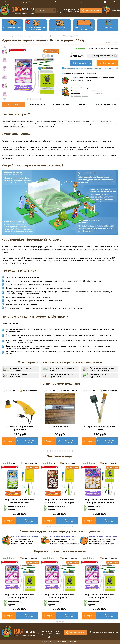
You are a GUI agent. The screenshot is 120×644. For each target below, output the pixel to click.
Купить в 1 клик (109, 63)
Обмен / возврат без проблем (103, 536)
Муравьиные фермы (12, 28)
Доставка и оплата (60, 104)
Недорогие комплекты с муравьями (62, 376)
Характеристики (37, 104)
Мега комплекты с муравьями (99, 376)
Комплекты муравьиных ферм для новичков (102, 369)
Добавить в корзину (83, 63)
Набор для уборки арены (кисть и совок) (100, 428)
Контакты (67, 2)
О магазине (48, 2)
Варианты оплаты (36, 2)
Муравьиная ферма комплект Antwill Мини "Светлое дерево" (60, 501)
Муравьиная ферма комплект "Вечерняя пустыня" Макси (100, 501)
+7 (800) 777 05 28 (70, 10)
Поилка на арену (60, 427)
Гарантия (58, 2)
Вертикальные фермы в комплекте (62, 369)
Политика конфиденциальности (104, 632)
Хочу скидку (110, 68)
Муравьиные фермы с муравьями (36, 28)
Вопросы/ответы (107, 104)
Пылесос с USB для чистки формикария (20, 428)
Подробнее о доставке (79, 96)
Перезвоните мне (93, 10)
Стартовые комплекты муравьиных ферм (60, 29)
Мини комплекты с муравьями (20, 376)
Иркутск (117, 2)
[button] (5, 99)
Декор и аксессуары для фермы (84, 28)
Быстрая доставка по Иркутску (16, 2)
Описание (13, 104)
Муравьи (108, 28)
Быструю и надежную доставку (65, 536)
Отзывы (83, 104)
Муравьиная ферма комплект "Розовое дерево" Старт (20, 596)
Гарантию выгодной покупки (25, 536)
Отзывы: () (92, 48)
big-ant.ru (47, 642)
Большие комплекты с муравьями (21, 369)
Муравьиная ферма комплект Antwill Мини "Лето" (20, 501)
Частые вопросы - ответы (82, 2)
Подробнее (11, 441)
